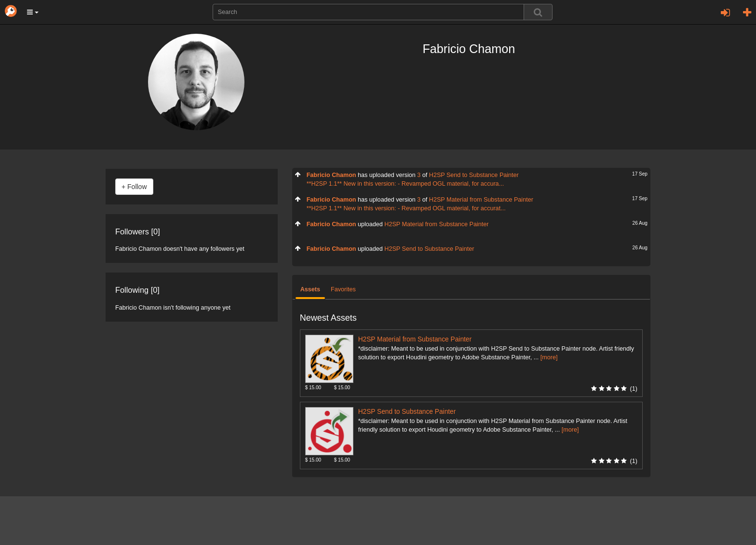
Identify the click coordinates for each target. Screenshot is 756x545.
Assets (310, 289)
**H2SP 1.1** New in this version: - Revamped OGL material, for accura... (405, 184)
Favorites (343, 289)
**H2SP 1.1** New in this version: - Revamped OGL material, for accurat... (406, 208)
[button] (33, 12)
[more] (549, 357)
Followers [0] (138, 232)
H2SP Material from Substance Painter (481, 200)
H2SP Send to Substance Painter (474, 175)
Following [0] (137, 290)
